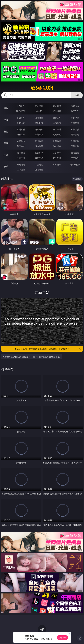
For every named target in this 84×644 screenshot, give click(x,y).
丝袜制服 (39, 123)
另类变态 (75, 134)
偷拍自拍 (39, 129)
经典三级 (39, 134)
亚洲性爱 (21, 129)
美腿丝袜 (21, 146)
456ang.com (42, 88)
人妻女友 (57, 153)
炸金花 (39, 111)
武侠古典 (75, 153)
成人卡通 (57, 129)
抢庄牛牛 (75, 111)
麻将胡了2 (21, 111)
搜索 (77, 95)
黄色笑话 (57, 158)
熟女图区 (57, 146)
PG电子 (21, 106)
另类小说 (39, 158)
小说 (6, 155)
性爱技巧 (75, 158)
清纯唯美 (39, 146)
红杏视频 (21, 169)
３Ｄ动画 (75, 118)
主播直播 (57, 123)
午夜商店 (39, 165)
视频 (6, 120)
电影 (6, 132)
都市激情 (21, 153)
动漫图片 (75, 141)
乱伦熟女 (57, 134)
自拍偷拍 (39, 118)
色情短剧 (39, 169)
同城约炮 (21, 165)
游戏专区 (75, 106)
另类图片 (75, 146)
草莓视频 (57, 165)
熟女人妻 (21, 123)
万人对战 (57, 106)
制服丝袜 (21, 134)
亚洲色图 (39, 141)
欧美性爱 (75, 129)
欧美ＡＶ (57, 118)
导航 (6, 167)
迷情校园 (21, 158)
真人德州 (39, 106)
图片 (6, 143)
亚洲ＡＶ (21, 118)
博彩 (6, 108)
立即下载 (62, 638)
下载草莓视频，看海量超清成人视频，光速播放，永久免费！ (48, 349)
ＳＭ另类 (75, 123)
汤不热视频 (75, 165)
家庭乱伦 (39, 153)
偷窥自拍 (21, 141)
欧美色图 (57, 141)
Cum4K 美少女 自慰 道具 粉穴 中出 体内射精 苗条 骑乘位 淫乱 (31, 357)
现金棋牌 (57, 111)
